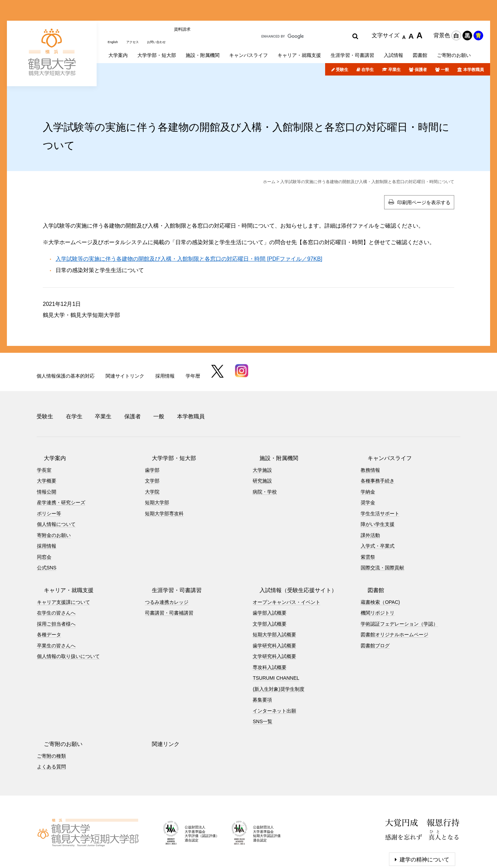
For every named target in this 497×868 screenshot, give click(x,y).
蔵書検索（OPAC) (380, 566)
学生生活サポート (380, 478)
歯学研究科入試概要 (274, 610)
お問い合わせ (167, 11)
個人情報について (56, 489)
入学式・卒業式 (378, 510)
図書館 (369, 554)
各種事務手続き (378, 445)
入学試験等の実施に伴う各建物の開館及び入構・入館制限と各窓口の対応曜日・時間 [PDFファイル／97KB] (189, 232)
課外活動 (370, 499)
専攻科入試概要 (270, 631)
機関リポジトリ (378, 577)
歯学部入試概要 (270, 577)
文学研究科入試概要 (274, 621)
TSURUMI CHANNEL (276, 642)
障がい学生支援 (378, 489)
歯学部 (152, 434)
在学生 (368, 42)
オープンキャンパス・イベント (286, 566)
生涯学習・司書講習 (170, 554)
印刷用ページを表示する (424, 175)
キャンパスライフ (383, 422)
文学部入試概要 (270, 588)
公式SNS (47, 532)
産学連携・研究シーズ (61, 467)
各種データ (49, 599)
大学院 (152, 456)
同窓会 (44, 521)
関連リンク (159, 708)
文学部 (152, 445)
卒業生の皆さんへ (56, 610)
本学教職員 (474, 42)
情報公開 (47, 456)
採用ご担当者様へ (56, 588)
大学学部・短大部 (167, 422)
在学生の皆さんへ (56, 577)
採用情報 (165, 348)
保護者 (421, 42)
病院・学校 (265, 456)
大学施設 (262, 434)
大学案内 (48, 422)
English (114, 11)
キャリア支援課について (64, 566)
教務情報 (370, 434)
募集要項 (262, 664)
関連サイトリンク (125, 348)
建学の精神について (425, 824)
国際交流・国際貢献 (382, 532)
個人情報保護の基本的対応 (66, 348)
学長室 (44, 434)
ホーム (269, 154)
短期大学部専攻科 (164, 478)
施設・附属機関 (272, 422)
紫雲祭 (368, 521)
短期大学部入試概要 (274, 599)
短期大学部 (157, 467)
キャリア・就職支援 (62, 554)
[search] (301, 12)
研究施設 (262, 445)
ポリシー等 (49, 478)
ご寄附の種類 (51, 720)
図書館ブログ (375, 610)
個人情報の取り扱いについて (68, 621)
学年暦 (193, 348)
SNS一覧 (262, 686)
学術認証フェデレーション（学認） (399, 588)
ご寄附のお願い (56, 708)
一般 (445, 42)
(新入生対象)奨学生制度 (278, 653)
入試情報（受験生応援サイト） (291, 554)
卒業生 (394, 42)
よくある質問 (51, 731)
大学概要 (47, 445)
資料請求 (196, 11)
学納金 (368, 456)
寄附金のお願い (54, 499)
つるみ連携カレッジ (167, 566)
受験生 (342, 42)
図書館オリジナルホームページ (394, 599)
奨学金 (368, 467)
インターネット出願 (274, 675)
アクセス (138, 11)
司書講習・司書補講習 (169, 577)
